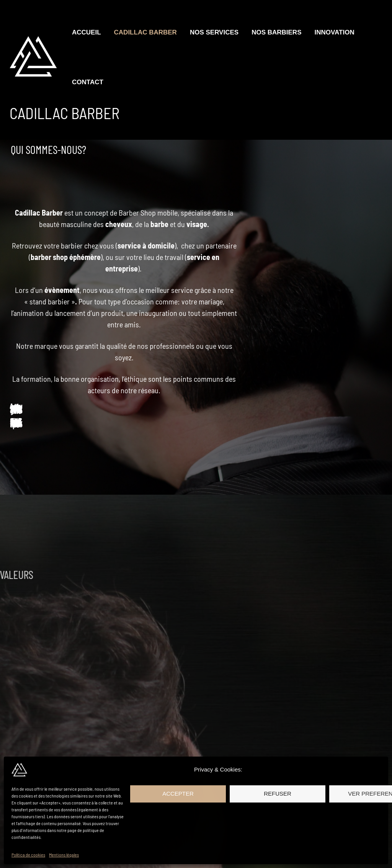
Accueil (87, 32)
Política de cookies (28, 855)
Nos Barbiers (276, 32)
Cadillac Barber (145, 32)
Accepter (178, 794)
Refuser (278, 794)
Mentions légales (64, 855)
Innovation (334, 32)
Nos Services (214, 32)
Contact (88, 82)
